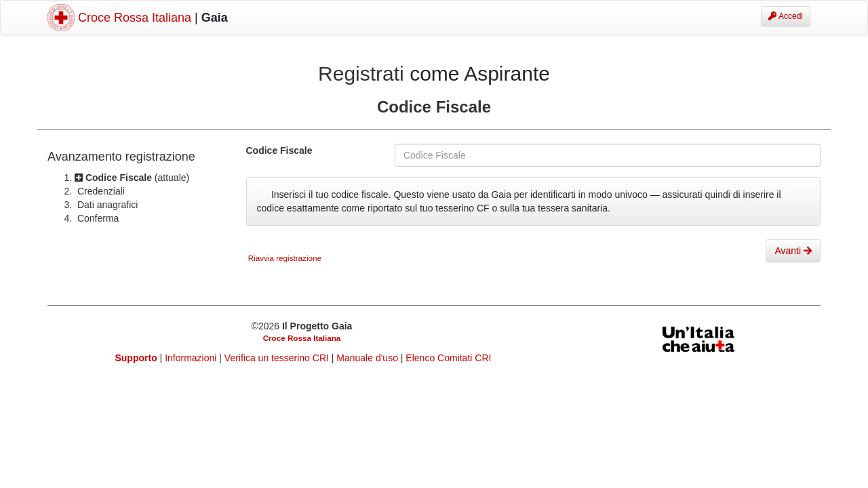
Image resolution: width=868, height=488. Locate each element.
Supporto (136, 358)
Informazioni (192, 358)
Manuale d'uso (369, 358)
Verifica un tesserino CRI (278, 358)
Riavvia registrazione (284, 258)
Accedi (786, 16)
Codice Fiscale (279, 150)
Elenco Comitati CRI (448, 358)
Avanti (793, 251)
